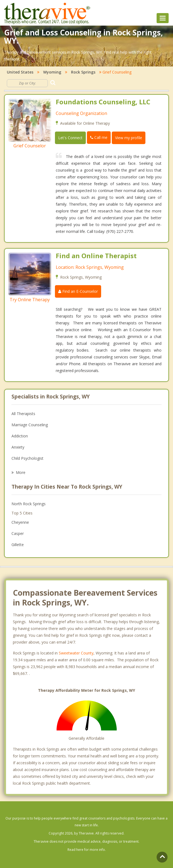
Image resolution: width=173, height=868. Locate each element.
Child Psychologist (27, 458)
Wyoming (52, 72)
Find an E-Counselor (78, 291)
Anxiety (18, 447)
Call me (99, 137)
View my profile (129, 138)
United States (20, 72)
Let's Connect (70, 138)
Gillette (18, 545)
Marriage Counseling (30, 425)
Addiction (20, 436)
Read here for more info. (87, 850)
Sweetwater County (76, 653)
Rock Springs (83, 72)
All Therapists (23, 414)
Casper (18, 533)
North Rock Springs (29, 504)
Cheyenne (20, 522)
